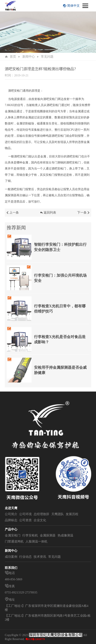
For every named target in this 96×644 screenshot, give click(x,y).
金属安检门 (13, 535)
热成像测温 (65, 535)
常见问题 (47, 57)
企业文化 (40, 520)
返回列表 (48, 216)
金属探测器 (48, 535)
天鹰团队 (58, 514)
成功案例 (11, 557)
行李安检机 (30, 535)
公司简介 (11, 514)
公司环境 (25, 514)
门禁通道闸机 (14, 541)
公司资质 (25, 520)
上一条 (12, 216)
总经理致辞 (41, 514)
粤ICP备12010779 (35, 639)
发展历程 (72, 514)
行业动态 (25, 557)
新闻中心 (29, 57)
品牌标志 (11, 520)
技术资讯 (40, 557)
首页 (13, 57)
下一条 (84, 216)
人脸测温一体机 (36, 541)
